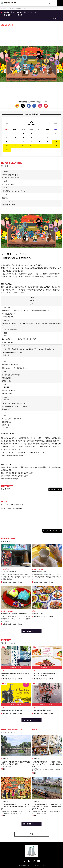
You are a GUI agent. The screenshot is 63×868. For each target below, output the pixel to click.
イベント (58, 19)
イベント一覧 (10, 8)
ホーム (3, 8)
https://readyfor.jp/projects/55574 (12, 455)
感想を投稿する (54, 489)
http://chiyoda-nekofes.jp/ (10, 205)
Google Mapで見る (50, 531)
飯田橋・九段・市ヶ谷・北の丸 (16, 12)
